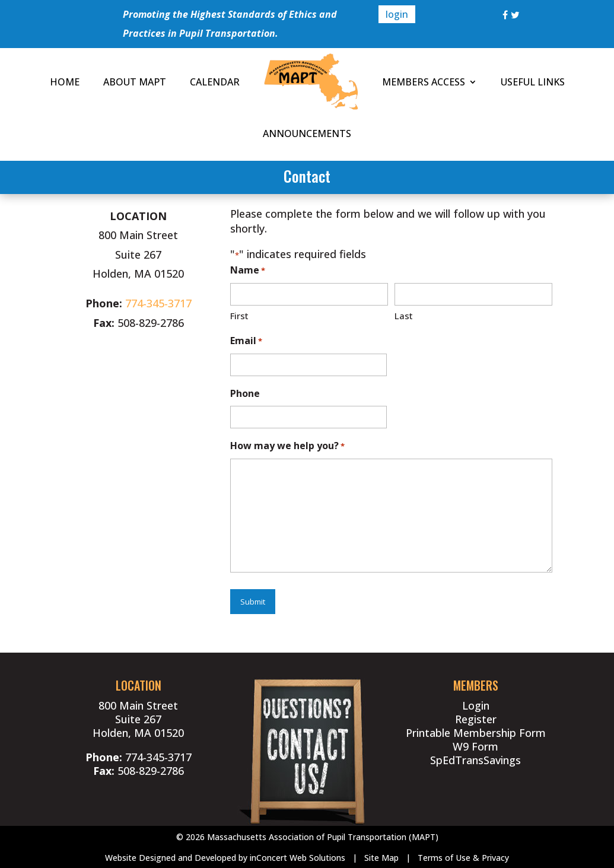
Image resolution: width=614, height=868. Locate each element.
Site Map (381, 858)
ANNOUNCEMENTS (307, 133)
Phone (245, 393)
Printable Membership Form (476, 733)
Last (404, 316)
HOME (65, 82)
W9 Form (475, 746)
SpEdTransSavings (475, 760)
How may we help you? (287, 446)
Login (476, 705)
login (397, 14)
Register (476, 719)
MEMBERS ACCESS (424, 82)
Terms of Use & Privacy (463, 858)
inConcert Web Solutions (298, 858)
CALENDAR (215, 82)
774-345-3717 (158, 303)
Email (246, 341)
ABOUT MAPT (135, 82)
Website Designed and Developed (171, 858)
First (239, 316)
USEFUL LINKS (533, 82)
